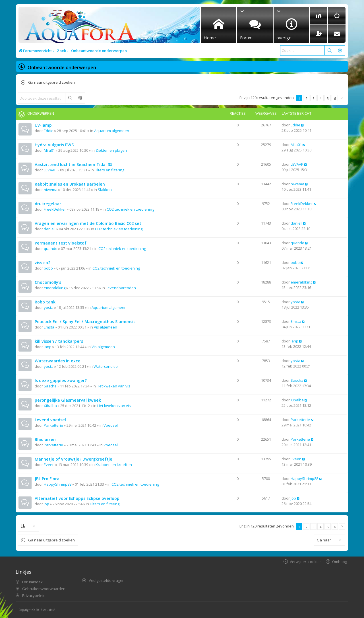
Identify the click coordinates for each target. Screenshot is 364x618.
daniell (50, 229)
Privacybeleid (34, 596)
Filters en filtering (109, 170)
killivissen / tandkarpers (59, 341)
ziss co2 (43, 263)
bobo (48, 268)
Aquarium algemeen (112, 131)
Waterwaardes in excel (58, 361)
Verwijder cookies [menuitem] (306, 561)
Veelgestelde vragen (107, 580)
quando (51, 249)
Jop (46, 504)
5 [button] (328, 98)
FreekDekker (55, 209)
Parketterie (53, 425)
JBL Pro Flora (47, 479)
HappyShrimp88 (58, 484)
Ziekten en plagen (111, 150)
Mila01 (49, 150)
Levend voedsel (50, 420)
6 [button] (335, 98)
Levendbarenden (121, 288)
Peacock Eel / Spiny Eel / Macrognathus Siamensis (85, 322)
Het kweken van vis (113, 386)
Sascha (50, 386)
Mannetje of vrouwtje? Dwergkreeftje (74, 459)
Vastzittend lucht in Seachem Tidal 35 (74, 164)
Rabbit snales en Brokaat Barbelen (70, 184)
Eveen (49, 465)
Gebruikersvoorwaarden (44, 589)
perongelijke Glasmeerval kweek (68, 400)
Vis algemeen (106, 327)
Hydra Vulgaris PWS (54, 145)
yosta (49, 307)
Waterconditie (106, 366)
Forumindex (32, 582)
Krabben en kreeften (114, 465)
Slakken (105, 190)
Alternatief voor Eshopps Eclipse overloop (77, 498)
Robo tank (45, 302)
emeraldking (55, 288)
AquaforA (49, 610)
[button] (342, 98)
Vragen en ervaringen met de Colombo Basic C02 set (88, 223)
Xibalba (50, 406)
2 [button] (306, 98)
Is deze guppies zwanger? (61, 380)
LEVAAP (50, 170)
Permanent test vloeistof (61, 243)
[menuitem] (319, 16)
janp (48, 347)
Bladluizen (45, 439)
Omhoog (340, 561)
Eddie (49, 131)
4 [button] (321, 98)
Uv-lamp (43, 125)
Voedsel (111, 425)
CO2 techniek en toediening (130, 209)
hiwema (51, 190)
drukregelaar (48, 204)
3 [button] (314, 98)
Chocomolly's (48, 282)
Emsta (49, 327)
